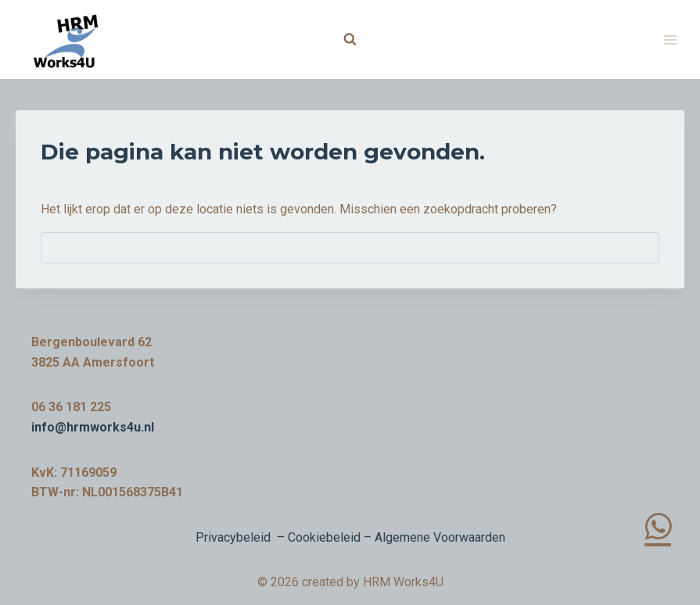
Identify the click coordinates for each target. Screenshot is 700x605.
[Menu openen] (670, 39)
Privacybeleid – (242, 537)
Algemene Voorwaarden (440, 537)
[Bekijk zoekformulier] (350, 40)
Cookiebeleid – (331, 537)
